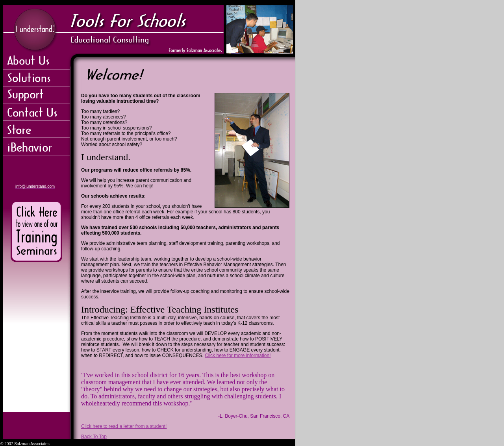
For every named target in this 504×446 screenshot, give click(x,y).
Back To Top (94, 437)
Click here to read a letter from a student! (124, 426)
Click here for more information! (238, 355)
